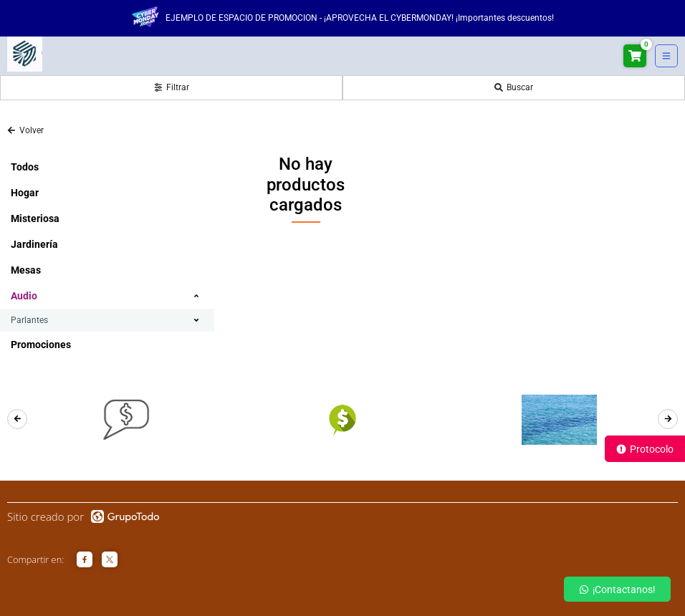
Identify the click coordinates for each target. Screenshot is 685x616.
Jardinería (34, 244)
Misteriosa (35, 218)
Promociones (41, 345)
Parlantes (29, 320)
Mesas (26, 270)
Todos (25, 167)
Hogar (25, 193)
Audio (24, 296)
